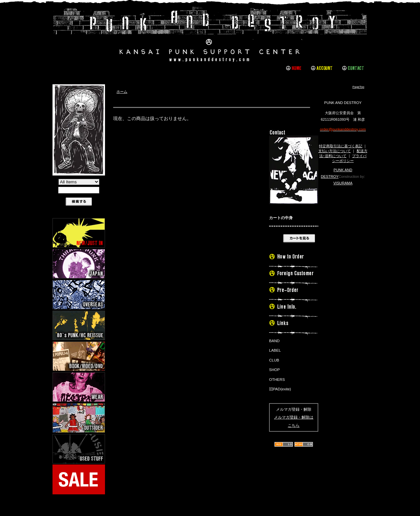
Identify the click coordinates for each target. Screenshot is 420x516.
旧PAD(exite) (280, 389)
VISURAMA (343, 183)
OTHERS (277, 380)
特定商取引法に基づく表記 (341, 146)
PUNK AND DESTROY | (210, 34)
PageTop (358, 87)
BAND (274, 341)
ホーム (122, 92)
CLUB (274, 360)
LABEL (275, 350)
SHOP (274, 370)
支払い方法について (335, 151)
